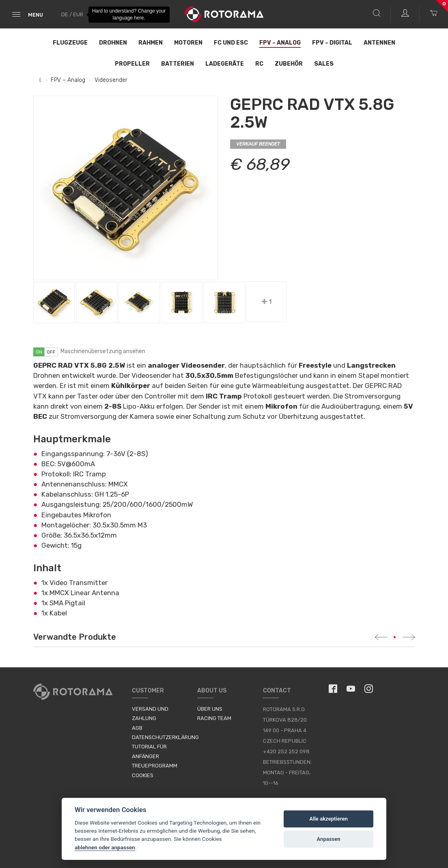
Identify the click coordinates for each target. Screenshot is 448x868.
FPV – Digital (332, 43)
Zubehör (289, 64)
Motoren (188, 43)
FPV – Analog (280, 43)
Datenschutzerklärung (165, 737)
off (51, 352)
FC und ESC (231, 43)
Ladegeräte (225, 64)
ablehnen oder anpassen (105, 847)
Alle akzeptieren (328, 819)
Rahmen (151, 43)
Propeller (132, 64)
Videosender (111, 80)
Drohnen (113, 43)
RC (259, 64)
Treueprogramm (155, 766)
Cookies (143, 775)
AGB (137, 728)
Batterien (178, 64)
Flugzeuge (70, 43)
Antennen (379, 43)
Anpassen (329, 839)
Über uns (210, 709)
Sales (324, 64)
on (39, 352)
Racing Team (214, 718)
